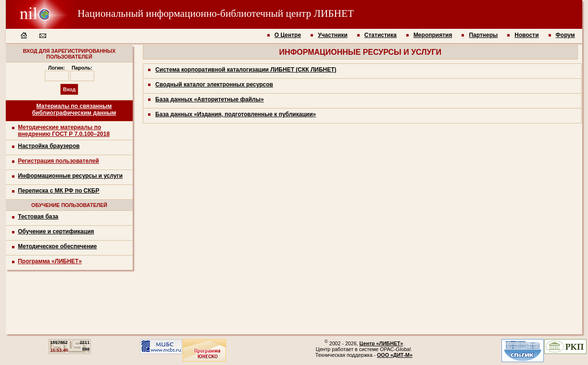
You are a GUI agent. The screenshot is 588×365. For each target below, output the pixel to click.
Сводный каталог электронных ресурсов (214, 85)
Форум (565, 35)
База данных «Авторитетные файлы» (210, 99)
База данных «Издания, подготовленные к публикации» (236, 114)
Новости (526, 35)
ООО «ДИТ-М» (395, 355)
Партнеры (483, 35)
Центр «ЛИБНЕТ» (382, 343)
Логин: (56, 68)
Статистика (381, 35)
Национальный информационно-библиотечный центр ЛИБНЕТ (180, 13)
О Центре (288, 35)
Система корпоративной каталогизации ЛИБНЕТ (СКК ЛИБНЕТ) (246, 70)
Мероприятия (433, 35)
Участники (333, 35)
